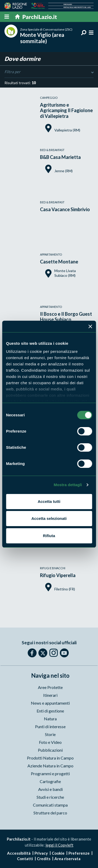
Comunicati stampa (50, 805)
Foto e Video (50, 742)
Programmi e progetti (50, 774)
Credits (44, 859)
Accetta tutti (49, 501)
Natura (50, 719)
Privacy (41, 853)
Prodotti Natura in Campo (50, 758)
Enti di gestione (50, 711)
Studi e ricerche (50, 797)
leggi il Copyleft (59, 845)
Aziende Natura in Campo (50, 766)
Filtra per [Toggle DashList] (49, 72)
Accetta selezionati (49, 518)
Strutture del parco (50, 813)
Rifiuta (49, 536)
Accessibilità (19, 853)
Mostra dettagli (68, 485)
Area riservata (67, 859)
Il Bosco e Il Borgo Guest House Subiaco (66, 317)
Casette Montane (59, 262)
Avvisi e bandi (50, 789)
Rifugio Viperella (58, 575)
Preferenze (79, 853)
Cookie (58, 853)
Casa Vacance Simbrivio (65, 209)
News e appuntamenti (50, 703)
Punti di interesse (50, 726)
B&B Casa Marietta (60, 157)
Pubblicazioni (50, 750)
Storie (50, 734)
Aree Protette (50, 687)
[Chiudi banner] (90, 326)
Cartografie (50, 781)
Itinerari (50, 695)
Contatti (25, 859)
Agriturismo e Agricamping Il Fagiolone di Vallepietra (66, 110)
